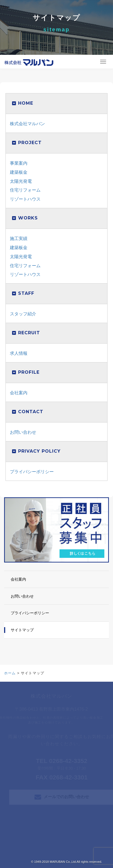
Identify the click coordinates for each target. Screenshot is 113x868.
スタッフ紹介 (23, 314)
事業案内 (19, 163)
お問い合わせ (23, 432)
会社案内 (19, 393)
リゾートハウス (25, 199)
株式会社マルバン (27, 124)
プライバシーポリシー (32, 472)
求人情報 (19, 353)
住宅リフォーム (25, 190)
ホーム (10, 673)
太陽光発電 (21, 181)
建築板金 (19, 172)
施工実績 (19, 239)
